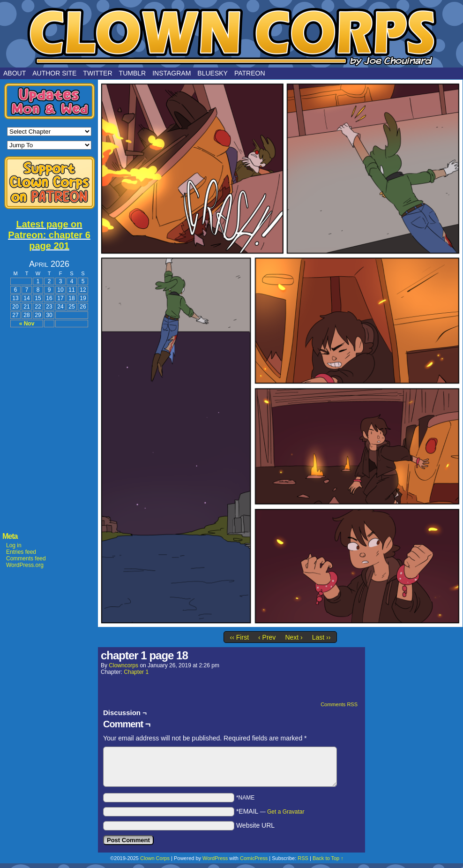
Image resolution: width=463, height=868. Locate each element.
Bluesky (213, 73)
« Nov (27, 324)
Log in (14, 545)
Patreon (250, 73)
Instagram (172, 73)
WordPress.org (25, 565)
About (15, 73)
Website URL (255, 825)
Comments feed (26, 559)
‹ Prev (267, 637)
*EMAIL (270, 811)
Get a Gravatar (286, 812)
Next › (294, 637)
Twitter (97, 73)
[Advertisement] (49, 381)
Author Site (54, 73)
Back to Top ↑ (328, 858)
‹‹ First (239, 637)
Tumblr (133, 73)
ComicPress (254, 858)
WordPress (215, 858)
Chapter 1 (136, 672)
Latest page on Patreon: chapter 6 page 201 (49, 235)
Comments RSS (339, 704)
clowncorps (123, 665)
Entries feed (21, 552)
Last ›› (321, 637)
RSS (303, 858)
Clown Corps (231, 36)
